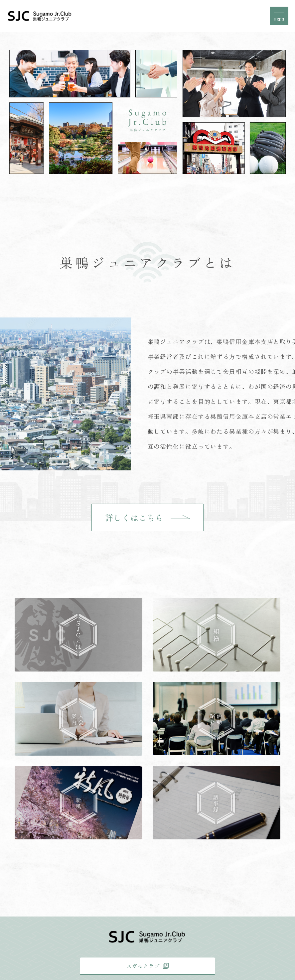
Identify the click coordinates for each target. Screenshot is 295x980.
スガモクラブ (143, 966)
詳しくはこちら (134, 517)
